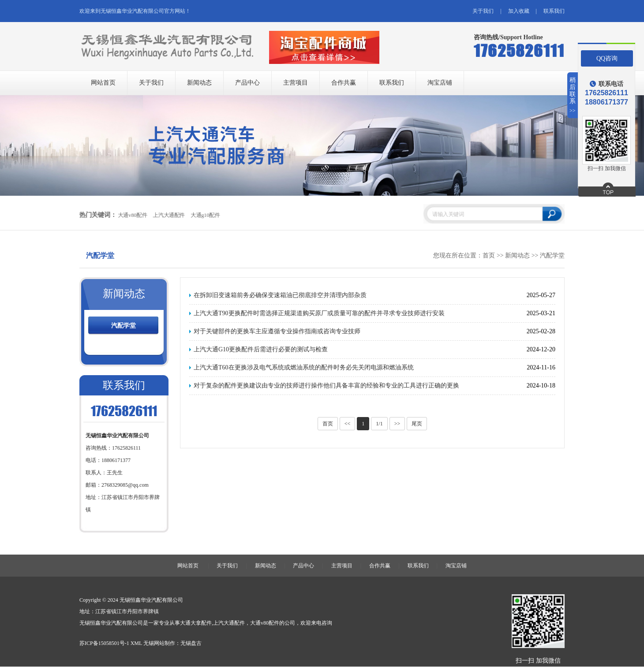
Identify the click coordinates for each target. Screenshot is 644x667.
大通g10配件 (205, 215)
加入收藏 (519, 11)
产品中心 (247, 83)
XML (136, 643)
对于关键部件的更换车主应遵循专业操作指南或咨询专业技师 (277, 331)
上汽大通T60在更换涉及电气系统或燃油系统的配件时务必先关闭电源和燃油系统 (304, 367)
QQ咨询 (607, 58)
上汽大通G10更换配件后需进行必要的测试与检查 (261, 349)
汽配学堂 (552, 255)
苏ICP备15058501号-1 (104, 643)
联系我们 (554, 11)
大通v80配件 (132, 215)
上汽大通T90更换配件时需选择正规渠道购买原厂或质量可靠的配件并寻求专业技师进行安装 (319, 313)
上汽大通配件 (168, 215)
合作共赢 (344, 83)
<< (348, 424)
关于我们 (483, 11)
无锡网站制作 (159, 643)
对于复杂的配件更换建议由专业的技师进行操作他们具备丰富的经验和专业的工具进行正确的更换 (326, 386)
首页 (489, 255)
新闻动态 (199, 83)
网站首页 (103, 83)
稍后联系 (573, 95)
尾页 (417, 424)
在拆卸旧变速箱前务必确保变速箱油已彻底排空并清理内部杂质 (280, 295)
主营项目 (296, 83)
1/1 (379, 424)
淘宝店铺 (440, 83)
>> (397, 424)
